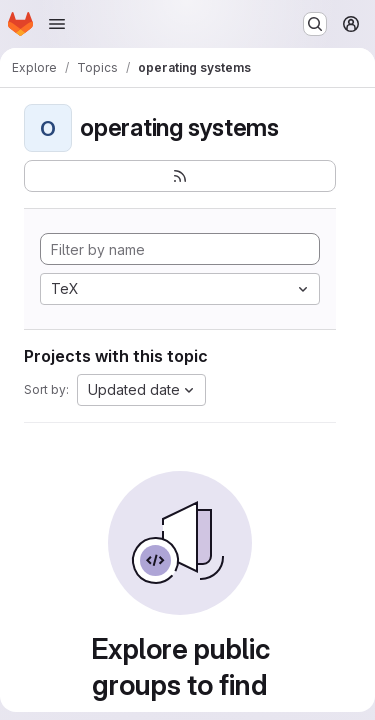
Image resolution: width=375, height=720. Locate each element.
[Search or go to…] (315, 24)
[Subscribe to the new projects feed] (180, 176)
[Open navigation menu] (57, 24)
